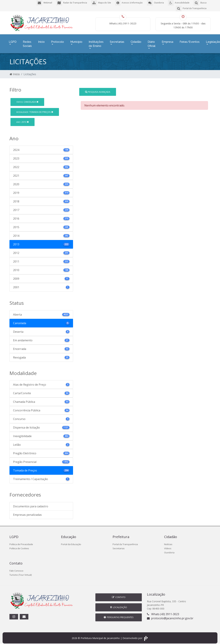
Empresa (167, 41)
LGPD (13, 41)
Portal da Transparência (125, 542)
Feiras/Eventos (190, 41)
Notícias (168, 542)
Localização (119, 605)
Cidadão (136, 41)
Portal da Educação (71, 542)
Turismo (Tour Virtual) (21, 573)
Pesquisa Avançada (98, 90)
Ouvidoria (169, 550)
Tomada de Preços (35, 110)
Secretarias (117, 41)
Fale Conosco (16, 569)
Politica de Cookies (19, 546)
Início (41, 41)
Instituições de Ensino (96, 43)
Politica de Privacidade (21, 542)
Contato (119, 595)
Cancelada (27, 100)
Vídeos (168, 546)
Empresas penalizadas (27, 513)
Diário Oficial (152, 43)
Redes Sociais (27, 43)
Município (76, 41)
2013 (23, 120)
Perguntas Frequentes (119, 615)
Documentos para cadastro (31, 504)
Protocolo (57, 41)
